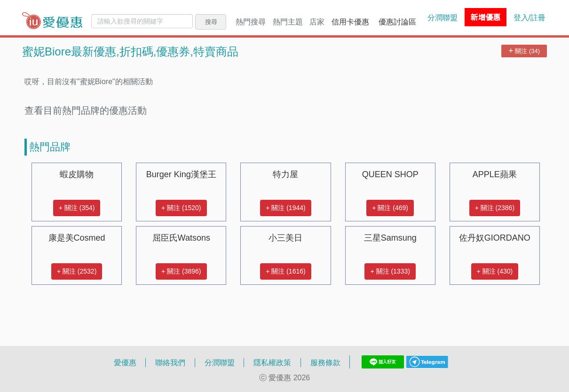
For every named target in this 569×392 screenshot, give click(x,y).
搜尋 (211, 22)
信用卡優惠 (350, 22)
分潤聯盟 (443, 17)
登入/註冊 (529, 17)
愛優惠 (125, 362)
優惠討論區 (397, 22)
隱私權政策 (272, 362)
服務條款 (325, 362)
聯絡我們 (170, 362)
